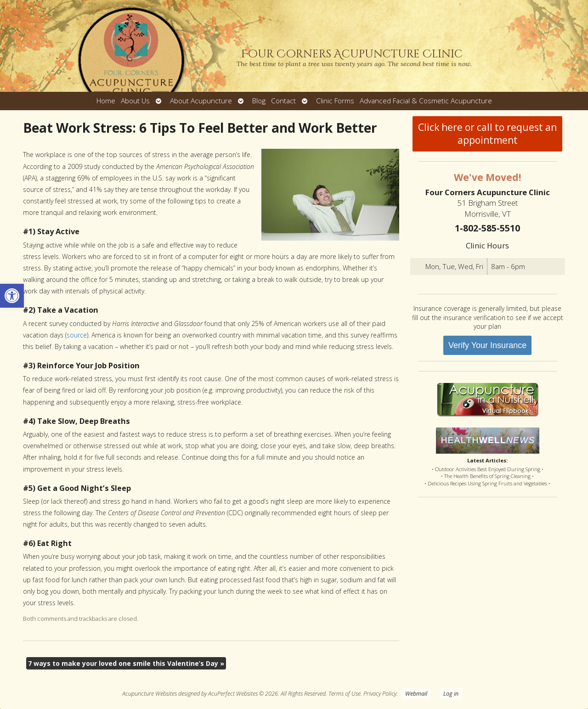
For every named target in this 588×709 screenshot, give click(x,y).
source (77, 335)
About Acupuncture (201, 101)
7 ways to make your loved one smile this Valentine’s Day (126, 663)
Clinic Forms (335, 101)
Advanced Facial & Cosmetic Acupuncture (426, 101)
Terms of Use (345, 694)
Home (106, 101)
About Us (135, 101)
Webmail (416, 694)
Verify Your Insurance (487, 345)
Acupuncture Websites (150, 694)
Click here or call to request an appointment (487, 134)
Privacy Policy (380, 694)
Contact (283, 101)
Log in (451, 694)
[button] (12, 296)
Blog (259, 101)
